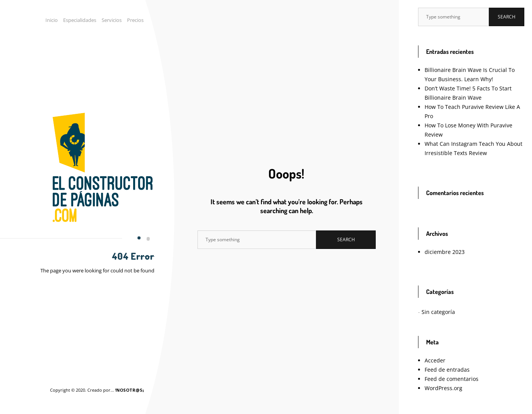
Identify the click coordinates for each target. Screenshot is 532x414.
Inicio (59, 20)
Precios (136, 20)
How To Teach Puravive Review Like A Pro (472, 107)
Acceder (434, 342)
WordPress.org (440, 370)
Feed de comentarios (447, 360)
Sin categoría (435, 293)
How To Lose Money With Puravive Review (473, 116)
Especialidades (85, 20)
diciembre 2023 (441, 233)
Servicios (114, 20)
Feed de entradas (443, 351)
